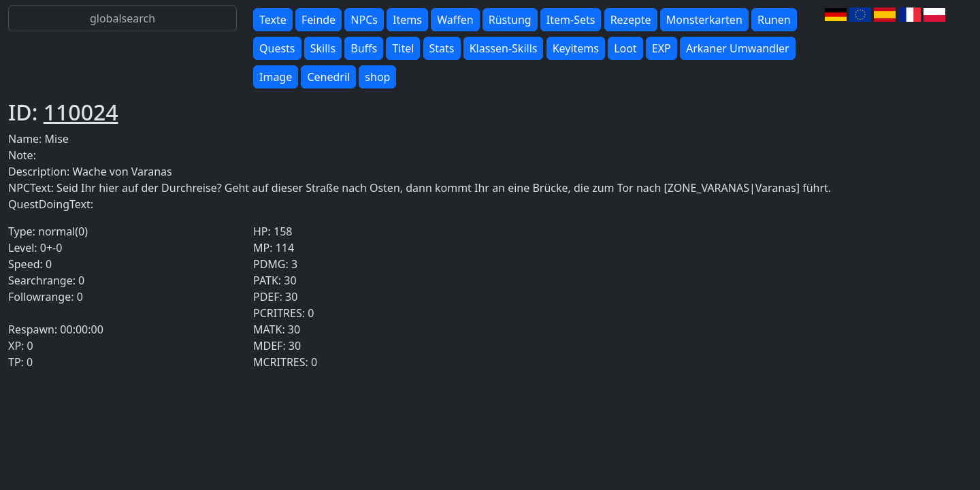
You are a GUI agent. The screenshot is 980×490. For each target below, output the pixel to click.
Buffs (364, 48)
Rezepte (631, 20)
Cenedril (328, 77)
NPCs (364, 20)
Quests (277, 48)
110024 (81, 112)
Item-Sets (571, 20)
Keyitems (576, 48)
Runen (774, 20)
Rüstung (510, 20)
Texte (273, 20)
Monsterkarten (704, 20)
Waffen (455, 20)
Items (407, 20)
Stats (442, 48)
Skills (323, 48)
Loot (625, 48)
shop (377, 77)
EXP (661, 48)
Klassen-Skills (504, 48)
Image (276, 77)
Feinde (318, 20)
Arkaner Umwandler (738, 48)
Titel (403, 48)
